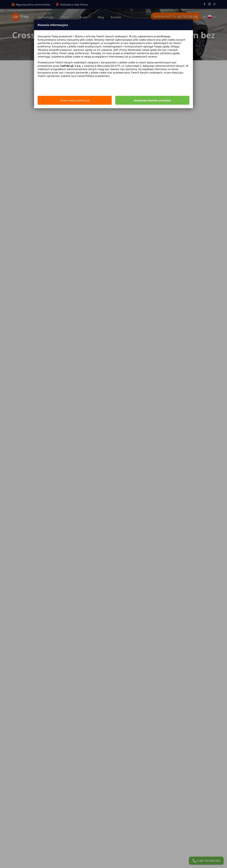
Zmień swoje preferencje (75, 100)
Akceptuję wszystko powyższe (152, 100)
